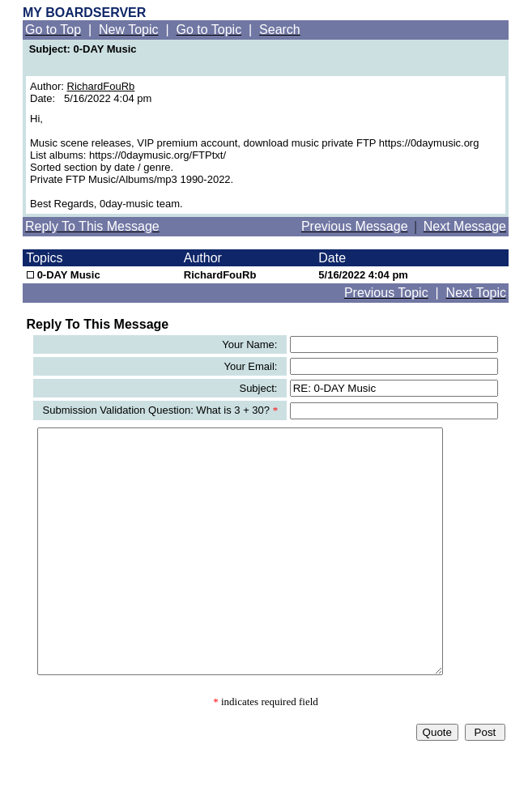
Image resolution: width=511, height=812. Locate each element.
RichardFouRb (101, 86)
